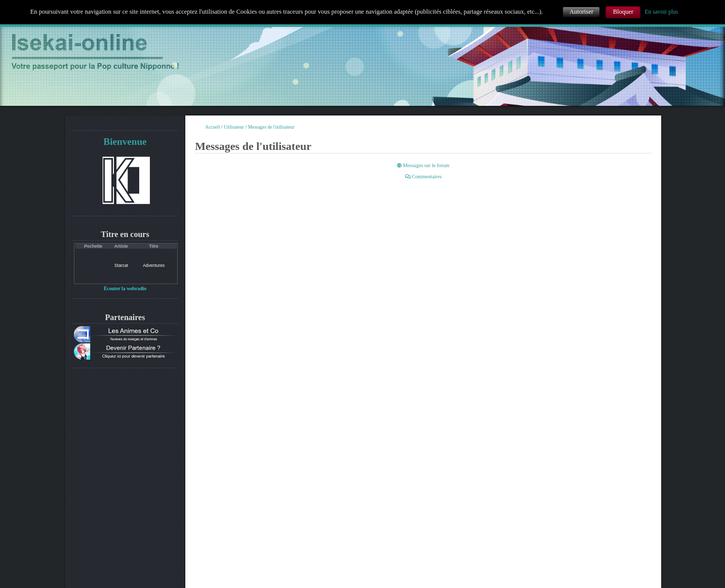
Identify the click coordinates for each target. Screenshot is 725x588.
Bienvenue (125, 142)
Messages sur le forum (423, 165)
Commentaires (424, 177)
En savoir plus (662, 12)
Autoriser (581, 12)
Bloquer (623, 12)
